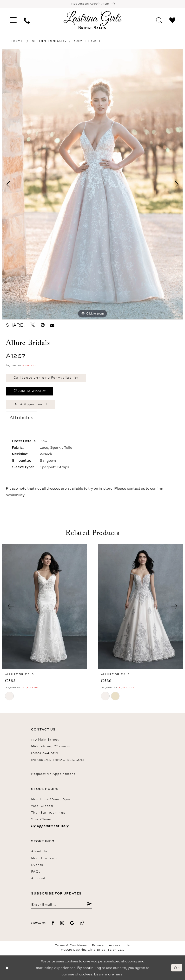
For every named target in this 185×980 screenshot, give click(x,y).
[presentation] (45, 607)
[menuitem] (13, 20)
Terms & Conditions (71, 946)
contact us (136, 489)
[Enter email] (62, 905)
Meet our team (44, 858)
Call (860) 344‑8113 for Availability (46, 378)
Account (38, 878)
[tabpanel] (92, 184)
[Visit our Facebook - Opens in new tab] (53, 923)
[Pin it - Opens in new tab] (43, 325)
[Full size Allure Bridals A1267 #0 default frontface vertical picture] (92, 184)
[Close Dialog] (7, 968)
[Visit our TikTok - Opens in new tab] (82, 923)
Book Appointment (30, 404)
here (119, 974)
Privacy (98, 946)
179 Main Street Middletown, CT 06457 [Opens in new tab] (51, 743)
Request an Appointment (53, 774)
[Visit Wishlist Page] (172, 20)
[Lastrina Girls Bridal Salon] (92, 20)
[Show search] (159, 20)
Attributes (22, 418)
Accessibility (119, 946)
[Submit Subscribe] (89, 905)
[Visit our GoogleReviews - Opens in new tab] (72, 923)
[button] (13, 20)
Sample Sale (88, 41)
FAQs (36, 872)
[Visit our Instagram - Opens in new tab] (62, 923)
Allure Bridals (49, 41)
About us (39, 851)
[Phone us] (27, 20)
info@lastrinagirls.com (58, 760)
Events (37, 865)
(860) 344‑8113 (45, 753)
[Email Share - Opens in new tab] (52, 325)
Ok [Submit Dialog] (177, 968)
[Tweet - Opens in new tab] (33, 325)
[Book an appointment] (92, 4)
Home (17, 41)
